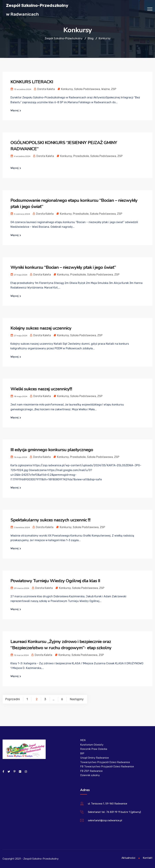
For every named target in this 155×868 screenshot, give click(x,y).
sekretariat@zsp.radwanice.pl (105, 820)
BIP (82, 753)
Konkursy (67, 89)
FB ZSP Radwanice (91, 771)
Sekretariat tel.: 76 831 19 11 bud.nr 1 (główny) (114, 812)
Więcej (15, 110)
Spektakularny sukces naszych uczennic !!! (50, 520)
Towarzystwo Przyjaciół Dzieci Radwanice (105, 762)
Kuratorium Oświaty (92, 745)
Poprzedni (12, 699)
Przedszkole (81, 156)
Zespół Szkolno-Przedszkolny (37, 5)
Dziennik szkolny (90, 775)
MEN (83, 740)
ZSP (114, 89)
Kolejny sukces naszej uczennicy (41, 328)
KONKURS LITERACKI (32, 82)
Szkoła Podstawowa (87, 89)
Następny (77, 699)
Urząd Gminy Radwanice (94, 758)
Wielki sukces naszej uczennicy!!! (41, 389)
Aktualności (128, 858)
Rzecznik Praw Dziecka (94, 749)
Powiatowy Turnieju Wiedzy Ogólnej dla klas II (55, 581)
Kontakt (148, 858)
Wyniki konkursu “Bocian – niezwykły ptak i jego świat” (63, 267)
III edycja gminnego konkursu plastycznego (52, 450)
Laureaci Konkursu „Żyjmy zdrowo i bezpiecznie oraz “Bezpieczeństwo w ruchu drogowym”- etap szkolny (61, 645)
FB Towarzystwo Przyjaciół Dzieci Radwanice (107, 766)
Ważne (105, 89)
